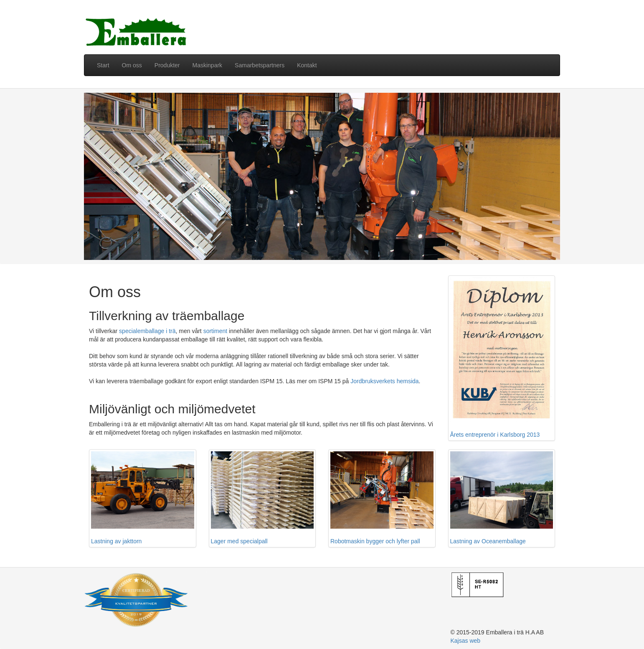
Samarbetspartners (260, 65)
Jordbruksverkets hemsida (384, 381)
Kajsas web (466, 641)
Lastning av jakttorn (143, 498)
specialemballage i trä (147, 331)
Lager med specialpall (262, 498)
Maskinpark (208, 65)
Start (103, 65)
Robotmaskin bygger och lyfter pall (382, 498)
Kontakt (307, 65)
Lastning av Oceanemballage (502, 498)
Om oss (132, 65)
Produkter (167, 65)
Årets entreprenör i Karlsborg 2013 (502, 358)
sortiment (216, 331)
